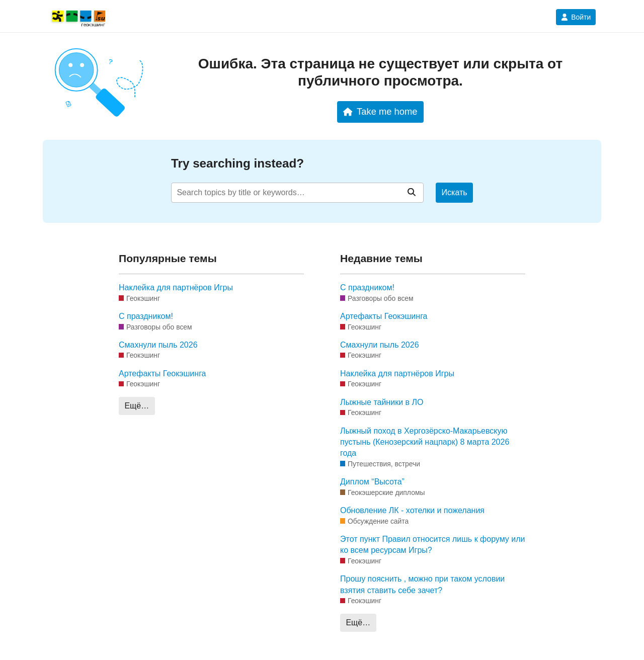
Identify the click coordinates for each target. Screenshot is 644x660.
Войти (576, 17)
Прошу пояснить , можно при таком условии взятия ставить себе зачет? (422, 584)
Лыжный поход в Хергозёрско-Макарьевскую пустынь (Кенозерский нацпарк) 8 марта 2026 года (425, 442)
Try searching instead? (237, 163)
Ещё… (137, 406)
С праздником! (146, 316)
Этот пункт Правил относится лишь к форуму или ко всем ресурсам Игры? (433, 545)
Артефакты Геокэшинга (163, 374)
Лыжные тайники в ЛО (382, 402)
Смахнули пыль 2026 (158, 345)
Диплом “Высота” (372, 482)
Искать (455, 192)
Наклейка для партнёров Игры (176, 287)
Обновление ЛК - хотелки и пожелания (412, 510)
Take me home (380, 111)
